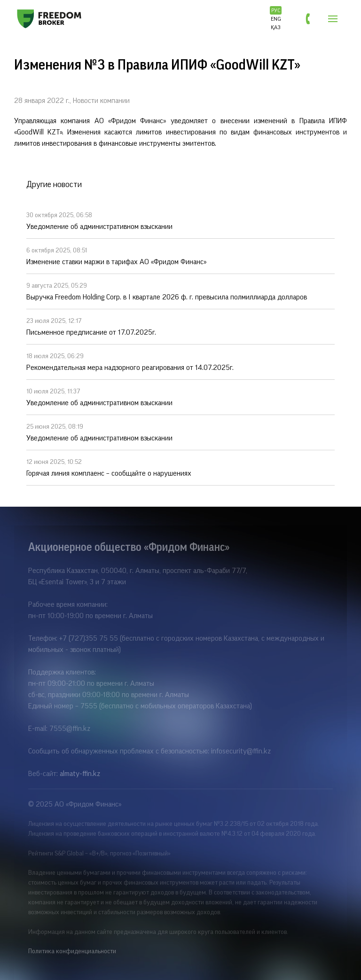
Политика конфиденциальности (72, 951)
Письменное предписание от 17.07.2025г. (180, 326)
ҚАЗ (276, 27)
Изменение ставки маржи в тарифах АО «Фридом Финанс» (180, 255)
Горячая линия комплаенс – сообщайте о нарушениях (180, 467)
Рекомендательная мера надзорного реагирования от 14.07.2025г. (180, 361)
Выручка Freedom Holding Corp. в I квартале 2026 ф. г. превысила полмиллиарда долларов (180, 290)
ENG (276, 19)
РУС (276, 10)
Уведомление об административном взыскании (180, 220)
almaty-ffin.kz (80, 774)
